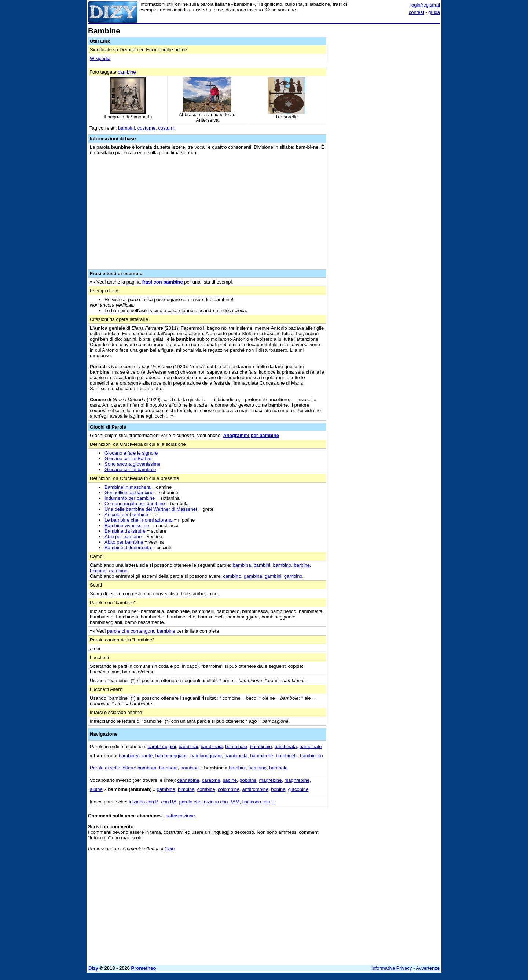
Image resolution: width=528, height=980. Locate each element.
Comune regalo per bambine (135, 504)
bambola (278, 768)
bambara (147, 768)
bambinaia (212, 746)
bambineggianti (172, 756)
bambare (168, 768)
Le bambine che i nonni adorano (139, 520)
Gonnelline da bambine (129, 493)
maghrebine (297, 780)
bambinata (286, 746)
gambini (273, 576)
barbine (302, 565)
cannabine (188, 780)
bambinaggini (162, 746)
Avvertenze (428, 968)
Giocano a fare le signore (131, 453)
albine (96, 789)
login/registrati (425, 5)
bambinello (311, 756)
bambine (127, 72)
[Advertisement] (385, 137)
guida (434, 12)
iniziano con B (144, 802)
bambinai (188, 746)
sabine (230, 780)
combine (206, 789)
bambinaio (261, 746)
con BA (169, 802)
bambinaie (236, 746)
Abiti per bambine (123, 537)
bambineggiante (136, 756)
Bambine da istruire (125, 531)
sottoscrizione (180, 816)
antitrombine (256, 789)
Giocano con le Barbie (128, 458)
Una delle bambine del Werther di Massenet (151, 509)
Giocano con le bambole (130, 469)
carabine (211, 780)
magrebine (270, 780)
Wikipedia (100, 58)
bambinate (311, 746)
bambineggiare (206, 756)
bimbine (98, 571)
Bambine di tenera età (128, 548)
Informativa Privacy (392, 968)
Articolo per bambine (126, 515)
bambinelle (262, 756)
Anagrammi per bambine (251, 435)
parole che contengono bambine (141, 631)
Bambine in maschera (128, 487)
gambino (293, 576)
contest (417, 12)
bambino (282, 565)
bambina (242, 565)
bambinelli (287, 756)
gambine (118, 571)
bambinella (236, 756)
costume (146, 128)
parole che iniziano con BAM (210, 802)
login (170, 849)
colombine (229, 789)
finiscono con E (258, 802)
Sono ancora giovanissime (132, 464)
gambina (253, 576)
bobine (278, 789)
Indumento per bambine (130, 498)
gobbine (248, 780)
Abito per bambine (124, 542)
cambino (232, 576)
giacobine (298, 789)
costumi (166, 128)
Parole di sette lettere (112, 768)
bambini (126, 128)
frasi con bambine (162, 282)
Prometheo (144, 968)
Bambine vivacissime (127, 526)
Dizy (93, 968)
